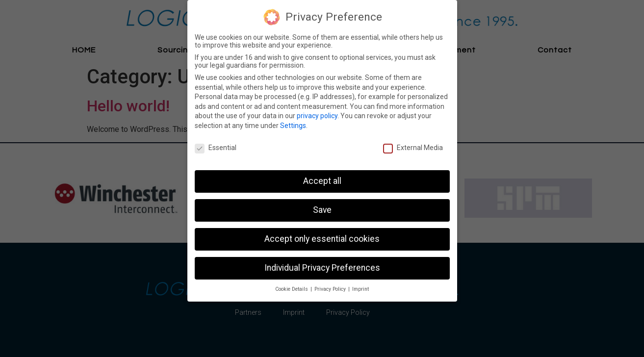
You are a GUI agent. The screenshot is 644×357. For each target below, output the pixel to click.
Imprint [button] (361, 289)
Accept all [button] (322, 181)
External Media (413, 148)
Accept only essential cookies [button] (322, 239)
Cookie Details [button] (292, 289)
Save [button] (322, 210)
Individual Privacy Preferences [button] (322, 268)
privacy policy (317, 116)
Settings (293, 126)
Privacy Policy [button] (331, 289)
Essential (216, 148)
